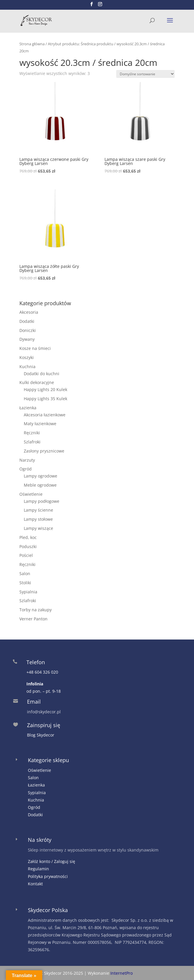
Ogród (26, 469)
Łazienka (28, 408)
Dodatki (27, 321)
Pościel (26, 555)
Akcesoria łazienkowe (45, 415)
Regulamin (38, 869)
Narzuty (27, 460)
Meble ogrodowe (40, 485)
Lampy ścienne (38, 510)
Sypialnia (28, 592)
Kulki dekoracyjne (37, 382)
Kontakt (35, 884)
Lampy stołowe (38, 519)
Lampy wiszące (38, 528)
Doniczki (28, 330)
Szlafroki (32, 442)
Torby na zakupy (36, 610)
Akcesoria (29, 312)
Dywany (27, 339)
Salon (25, 574)
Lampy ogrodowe (41, 476)
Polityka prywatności (48, 876)
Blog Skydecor (41, 735)
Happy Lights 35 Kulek (45, 399)
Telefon (36, 662)
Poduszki (28, 546)
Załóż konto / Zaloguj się (52, 861)
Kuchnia (27, 367)
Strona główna (32, 44)
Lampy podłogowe (42, 501)
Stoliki (25, 583)
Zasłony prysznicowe (44, 451)
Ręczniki (32, 433)
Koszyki (27, 357)
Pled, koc (28, 537)
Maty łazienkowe (40, 424)
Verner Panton (33, 619)
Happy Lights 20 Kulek (45, 389)
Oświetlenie (31, 494)
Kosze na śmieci (35, 348)
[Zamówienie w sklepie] (145, 74)
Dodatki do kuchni (42, 374)
